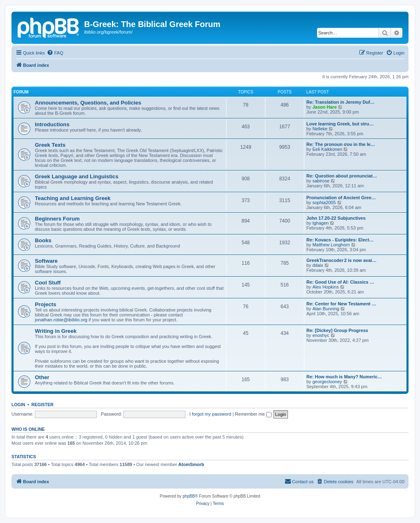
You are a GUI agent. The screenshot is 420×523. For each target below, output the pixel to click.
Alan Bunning (326, 309)
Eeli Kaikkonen (328, 149)
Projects (46, 304)
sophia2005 (324, 202)
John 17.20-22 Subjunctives (336, 218)
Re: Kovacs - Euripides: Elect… (340, 240)
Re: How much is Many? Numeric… (344, 377)
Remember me (253, 414)
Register (43, 405)
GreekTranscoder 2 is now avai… (341, 260)
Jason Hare (325, 107)
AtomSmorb (191, 464)
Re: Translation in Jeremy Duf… (340, 102)
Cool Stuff (48, 283)
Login (18, 405)
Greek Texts (50, 145)
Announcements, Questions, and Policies (88, 103)
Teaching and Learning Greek (73, 198)
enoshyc (321, 335)
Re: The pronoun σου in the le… (341, 144)
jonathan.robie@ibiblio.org (61, 320)
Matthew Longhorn (331, 245)
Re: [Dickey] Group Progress (337, 330)
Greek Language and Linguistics (77, 176)
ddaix (318, 265)
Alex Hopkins (326, 287)
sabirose (321, 181)
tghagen (321, 223)
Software (46, 261)
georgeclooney (327, 382)
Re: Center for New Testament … (341, 304)
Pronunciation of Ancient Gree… (341, 198)
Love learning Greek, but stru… (340, 124)
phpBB (189, 496)
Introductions (52, 124)
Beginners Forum (57, 219)
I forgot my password (210, 414)
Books (43, 240)
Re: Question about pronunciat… (342, 176)
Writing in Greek (56, 331)
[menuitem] (55, 53)
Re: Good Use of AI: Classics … (340, 282)
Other (42, 377)
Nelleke (320, 129)
